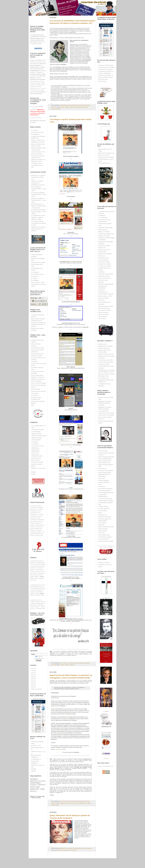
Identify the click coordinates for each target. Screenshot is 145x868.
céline (71, 107)
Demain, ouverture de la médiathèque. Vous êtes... (38, 183)
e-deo (100, 484)
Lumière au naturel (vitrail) (106, 274)
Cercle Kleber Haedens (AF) (106, 234)
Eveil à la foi (102, 256)
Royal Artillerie (102, 523)
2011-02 (33, 683)
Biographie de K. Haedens (106, 346)
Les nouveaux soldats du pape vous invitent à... (38, 229)
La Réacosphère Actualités (106, 501)
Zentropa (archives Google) (106, 541)
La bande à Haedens (104, 364)
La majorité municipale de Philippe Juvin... (38, 177)
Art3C (100, 226)
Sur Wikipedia (35, 280)
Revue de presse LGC (104, 302)
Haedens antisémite (104, 348)
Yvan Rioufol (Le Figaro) (105, 537)
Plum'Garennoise (36, 204)
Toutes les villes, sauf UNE (38, 391)
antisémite (58, 109)
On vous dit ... (35, 130)
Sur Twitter (34, 278)
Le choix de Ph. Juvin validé (106, 415)
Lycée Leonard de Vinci (105, 278)
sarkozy (33, 791)
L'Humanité (34, 362)
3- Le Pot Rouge (103, 218)
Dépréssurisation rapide (38, 348)
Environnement (35, 460)
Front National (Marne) (105, 491)
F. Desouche (102, 486)
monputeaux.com (103, 292)
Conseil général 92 (104, 411)
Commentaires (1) (80, 663)
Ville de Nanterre (103, 317)
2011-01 (33, 685)
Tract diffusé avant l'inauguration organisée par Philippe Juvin (106, 380)
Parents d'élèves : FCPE (105, 296)
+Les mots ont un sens (37, 446)
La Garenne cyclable (104, 262)
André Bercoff (102, 469)
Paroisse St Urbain (104, 298)
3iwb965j (34, 769)
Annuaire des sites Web (105, 224)
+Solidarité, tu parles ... (38, 456)
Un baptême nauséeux (105, 384)
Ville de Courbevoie (104, 314)
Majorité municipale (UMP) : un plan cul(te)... (39, 189)
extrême (53, 109)
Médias (33, 466)
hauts (67, 850)
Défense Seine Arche (104, 250)
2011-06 (33, 675)
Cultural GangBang (104, 480)
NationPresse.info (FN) (105, 517)
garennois (34, 175)
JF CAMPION (35, 210)
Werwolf (33, 771)
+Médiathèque (35, 448)
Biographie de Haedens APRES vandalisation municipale (105, 403)
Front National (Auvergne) (105, 489)
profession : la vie (36, 745)
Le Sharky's (102, 272)
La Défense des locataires (105, 69)
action (70, 803)
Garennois (34, 198)
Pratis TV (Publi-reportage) (38, 383)
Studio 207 (101, 304)
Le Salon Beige (103, 511)
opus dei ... (86, 327)
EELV (33, 187)
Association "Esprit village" (106, 228)
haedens (42, 785)
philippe (34, 779)
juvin (33, 787)
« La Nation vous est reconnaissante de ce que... (37, 165)
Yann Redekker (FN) (104, 535)
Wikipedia (101, 386)
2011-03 (33, 681)
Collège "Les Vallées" (104, 236)
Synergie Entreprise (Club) (106, 306)
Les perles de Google (37, 462)
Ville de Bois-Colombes (105, 310)
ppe (38, 787)
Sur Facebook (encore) (37, 274)
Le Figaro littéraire (103, 507)
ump (42, 789)
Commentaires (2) (81, 105)
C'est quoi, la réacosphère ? (106, 471)
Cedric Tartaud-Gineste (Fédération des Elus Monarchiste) (105, 474)
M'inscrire (39, 656)
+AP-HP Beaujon (36, 432)
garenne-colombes (38, 781)
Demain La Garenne (104, 563)
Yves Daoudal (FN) (104, 539)
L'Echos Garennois (104, 260)
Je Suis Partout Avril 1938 (105, 360)
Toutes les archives (36, 689)
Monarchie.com (103, 515)
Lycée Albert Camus (104, 276)
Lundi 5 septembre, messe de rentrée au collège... (38, 217)
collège (83, 107)
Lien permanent (72, 105)
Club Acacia (102, 478)
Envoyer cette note (87, 848)
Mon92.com (102, 290)
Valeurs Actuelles (103, 529)
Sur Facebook (35, 272)
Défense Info (102, 248)
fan (74, 665)
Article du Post (102, 344)
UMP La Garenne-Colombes (106, 527)
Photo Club (101, 300)
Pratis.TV (34, 387)
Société (33, 474)
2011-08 (33, 671)
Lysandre (76, 752)
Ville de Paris (102, 319)
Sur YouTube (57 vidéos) (38, 282)
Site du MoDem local (104, 163)
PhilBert (33, 227)
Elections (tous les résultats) (106, 157)
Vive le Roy (101, 533)
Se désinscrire (39, 658)
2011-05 (33, 677)
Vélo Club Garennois (104, 308)
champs (33, 785)
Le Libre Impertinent (104, 509)
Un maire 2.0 (35, 395)
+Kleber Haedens (36, 440)
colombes (35, 783)
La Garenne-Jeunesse (104, 264)
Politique (34, 472)
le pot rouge (34, 193)
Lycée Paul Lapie (103, 280)
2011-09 (33, 669)
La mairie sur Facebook (105, 266)
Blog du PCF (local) (104, 155)
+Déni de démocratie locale (39, 436)
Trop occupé (35, 393)
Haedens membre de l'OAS (106, 354)
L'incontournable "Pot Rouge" (106, 67)
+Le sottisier (35, 442)
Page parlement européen (38, 262)
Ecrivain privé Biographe (105, 254)
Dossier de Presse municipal (106, 413)
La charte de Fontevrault (105, 499)
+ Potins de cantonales (37, 430)
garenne (35, 789)
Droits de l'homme (36, 458)
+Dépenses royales (36, 438)
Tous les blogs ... (103, 81)
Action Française (103, 451)
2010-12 (33, 687)
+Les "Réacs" (35, 444)
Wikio (33, 405)
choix (78, 803)
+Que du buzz (35, 454)
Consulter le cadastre (104, 246)
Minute (100, 513)
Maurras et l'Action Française (106, 374)
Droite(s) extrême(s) (104, 482)
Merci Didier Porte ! (104, 376)
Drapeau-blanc (102, 252)
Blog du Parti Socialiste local (106, 153)
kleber (66, 803)
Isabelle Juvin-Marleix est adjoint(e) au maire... (39, 223)
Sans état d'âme (36, 389)
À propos (106, 758)
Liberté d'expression (37, 464)
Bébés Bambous (103, 230)
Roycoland (101, 525)
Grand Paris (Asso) (104, 258)
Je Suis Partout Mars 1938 (106, 362)
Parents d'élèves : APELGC (106, 294)
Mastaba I (101, 282)
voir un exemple (61, 64)
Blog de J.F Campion (104, 232)
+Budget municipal (36, 434)
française (74, 803)
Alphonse (34, 181)
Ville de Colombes (103, 312)
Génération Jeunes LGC (105, 565)
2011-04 (33, 679)
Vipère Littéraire (103, 531)
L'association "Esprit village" (106, 65)
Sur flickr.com (35, 276)
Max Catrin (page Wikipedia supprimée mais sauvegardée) (106, 286)
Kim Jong (34, 221)
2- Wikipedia (102, 216)
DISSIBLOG (35, 763)
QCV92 (100, 567)
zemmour (62, 665)
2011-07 (33, 673)
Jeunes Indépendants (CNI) (106, 493)
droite (86, 107)
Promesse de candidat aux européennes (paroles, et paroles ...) (38, 324)
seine (70, 850)
